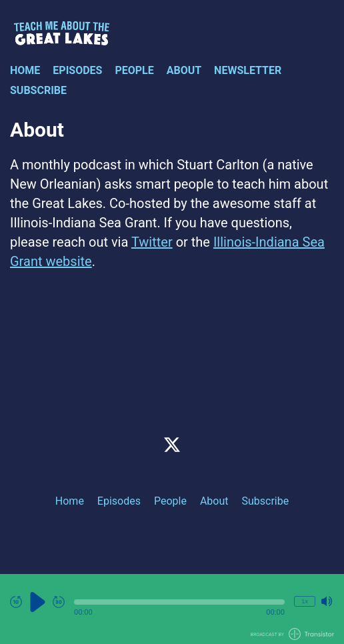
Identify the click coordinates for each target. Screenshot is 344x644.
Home (25, 70)
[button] (179, 602)
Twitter (152, 242)
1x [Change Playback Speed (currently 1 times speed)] (305, 601)
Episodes (77, 70)
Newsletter (248, 70)
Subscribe (38, 90)
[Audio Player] (172, 609)
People (134, 70)
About (184, 70)
